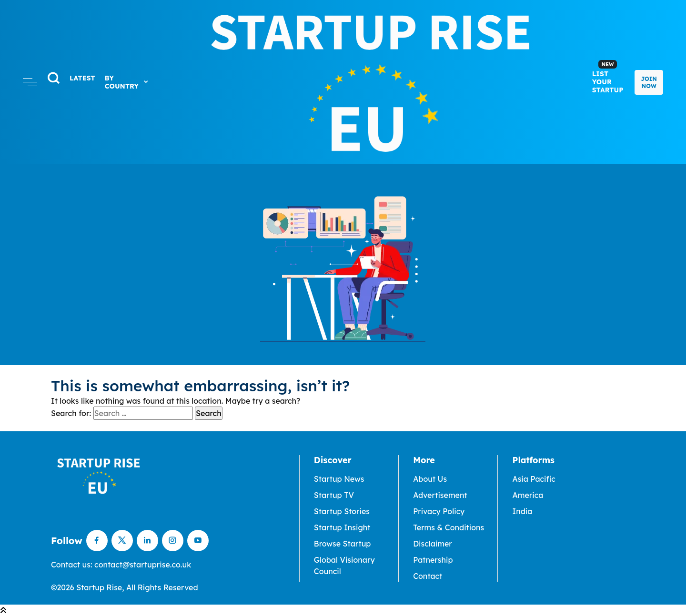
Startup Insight (342, 527)
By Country (127, 82)
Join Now (649, 82)
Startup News (339, 479)
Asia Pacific (534, 479)
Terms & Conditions (449, 527)
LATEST (82, 78)
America (528, 495)
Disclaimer (433, 544)
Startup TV (334, 495)
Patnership (433, 560)
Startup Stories (342, 511)
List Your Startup (608, 77)
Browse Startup (343, 544)
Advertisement (440, 495)
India (522, 511)
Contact (428, 576)
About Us (430, 479)
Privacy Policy (439, 511)
